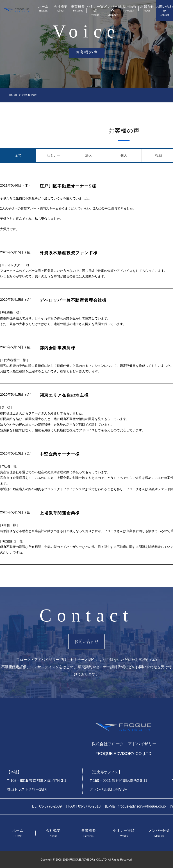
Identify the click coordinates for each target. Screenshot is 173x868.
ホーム (43, 9)
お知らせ (147, 9)
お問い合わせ (164, 11)
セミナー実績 (95, 11)
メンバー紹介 (113, 11)
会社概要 (60, 9)
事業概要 (78, 9)
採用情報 (130, 9)
